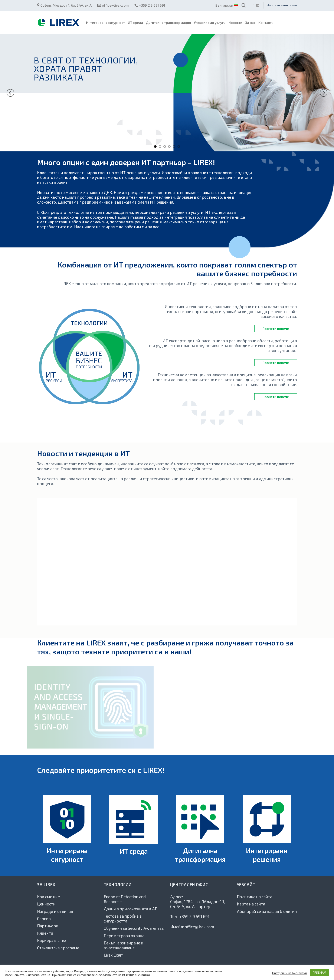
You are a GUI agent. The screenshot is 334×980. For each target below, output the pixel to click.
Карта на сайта (251, 904)
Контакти (266, 22)
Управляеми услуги (210, 22)
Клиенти (45, 933)
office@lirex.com (199, 927)
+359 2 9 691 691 (194, 916)
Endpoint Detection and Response (125, 899)
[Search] (244, 5)
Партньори (48, 926)
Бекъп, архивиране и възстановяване (124, 945)
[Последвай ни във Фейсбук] (253, 6)
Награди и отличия (55, 911)
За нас (250, 22)
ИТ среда (135, 22)
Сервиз (44, 919)
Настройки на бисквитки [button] (289, 973)
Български (226, 5)
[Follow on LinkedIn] (258, 6)
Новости (235, 22)
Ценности (46, 904)
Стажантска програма (58, 948)
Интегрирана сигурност (105, 22)
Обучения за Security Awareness (134, 928)
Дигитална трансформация (168, 22)
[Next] (324, 93)
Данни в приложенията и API (131, 909)
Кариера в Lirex (52, 940)
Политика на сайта (255, 897)
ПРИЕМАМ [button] (319, 973)
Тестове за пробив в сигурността (123, 918)
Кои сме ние (48, 897)
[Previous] (10, 93)
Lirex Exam (114, 955)
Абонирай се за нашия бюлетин (267, 911)
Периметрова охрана (124, 936)
